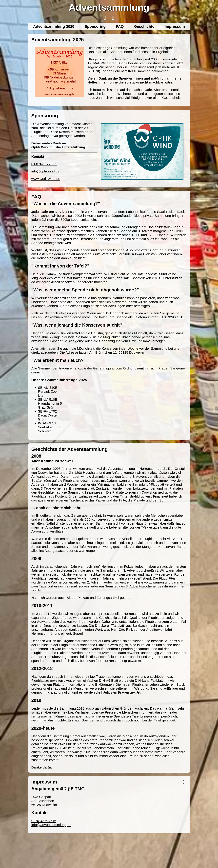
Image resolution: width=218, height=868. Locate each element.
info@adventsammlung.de (51, 825)
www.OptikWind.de (46, 179)
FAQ (120, 26)
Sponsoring (95, 26)
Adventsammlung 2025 (54, 26)
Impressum (175, 26)
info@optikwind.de (45, 171)
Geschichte (144, 26)
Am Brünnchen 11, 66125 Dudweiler (117, 352)
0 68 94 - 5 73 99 (44, 164)
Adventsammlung (109, 7)
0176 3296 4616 (172, 317)
